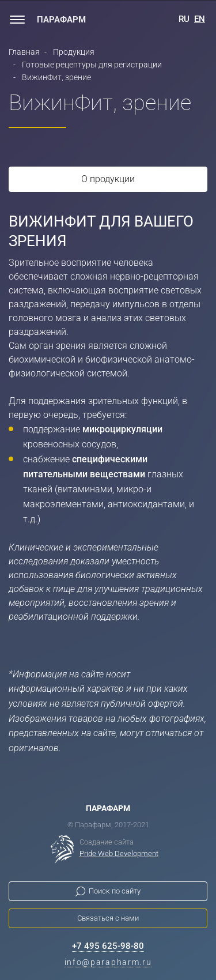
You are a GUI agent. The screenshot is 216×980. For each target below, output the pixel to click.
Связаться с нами (108, 918)
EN (200, 19)
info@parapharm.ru (108, 962)
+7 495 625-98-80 (108, 946)
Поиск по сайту (115, 891)
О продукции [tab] (108, 179)
